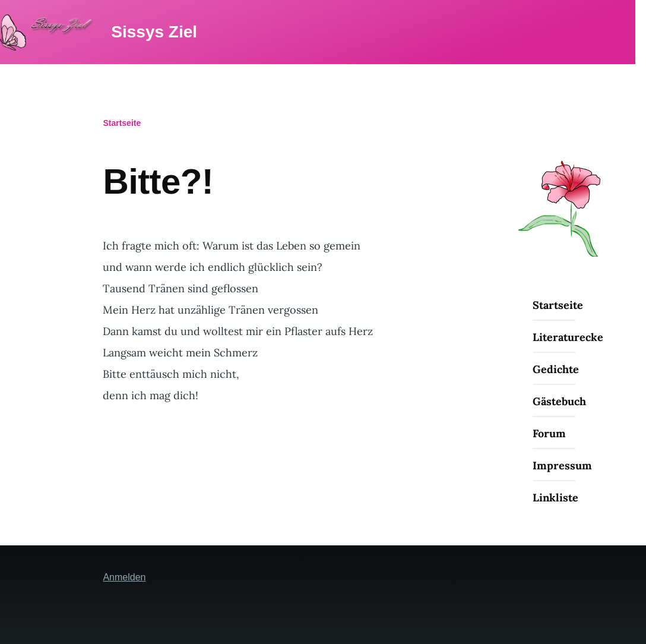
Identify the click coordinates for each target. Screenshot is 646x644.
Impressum (562, 465)
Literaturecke (568, 337)
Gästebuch (559, 401)
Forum (549, 433)
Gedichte (556, 369)
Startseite (122, 123)
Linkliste (555, 498)
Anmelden (124, 577)
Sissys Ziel (152, 32)
